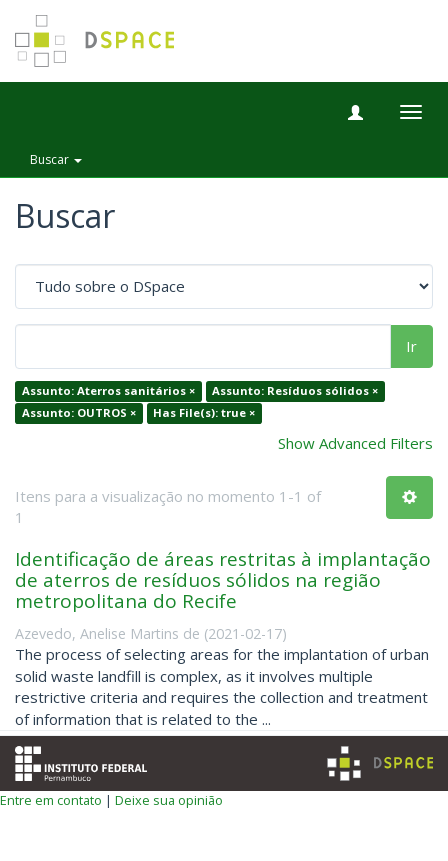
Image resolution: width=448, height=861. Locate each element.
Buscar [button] (56, 159)
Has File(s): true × (204, 412)
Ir (411, 346)
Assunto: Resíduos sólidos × (295, 391)
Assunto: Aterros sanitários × (108, 391)
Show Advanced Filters (355, 443)
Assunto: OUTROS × (79, 412)
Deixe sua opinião (169, 800)
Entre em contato (51, 800)
